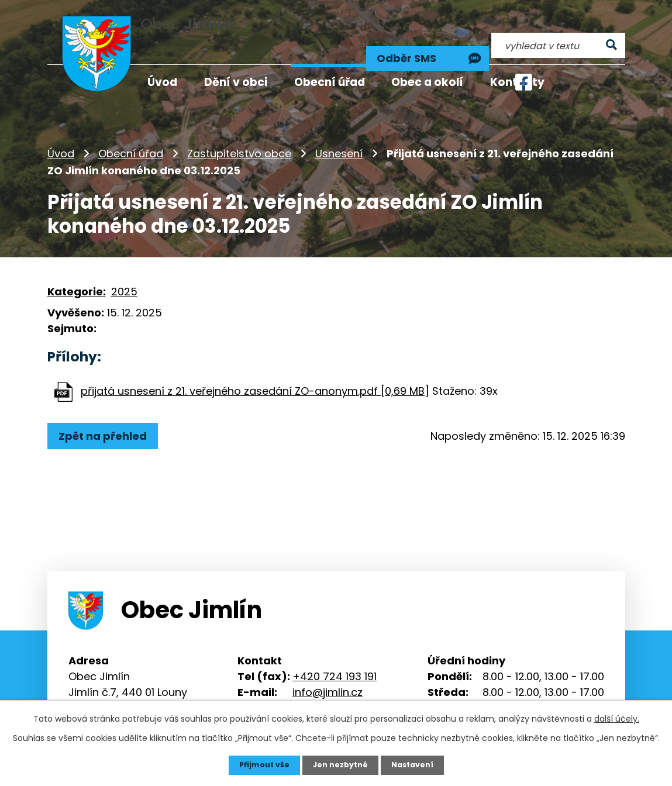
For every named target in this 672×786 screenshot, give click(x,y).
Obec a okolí (427, 82)
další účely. (617, 718)
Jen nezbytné (341, 764)
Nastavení (418, 764)
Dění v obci (236, 82)
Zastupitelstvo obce (239, 131)
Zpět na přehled (107, 414)
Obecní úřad (131, 131)
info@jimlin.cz (328, 670)
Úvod (61, 131)
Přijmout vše (259, 764)
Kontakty (517, 82)
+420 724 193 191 (335, 654)
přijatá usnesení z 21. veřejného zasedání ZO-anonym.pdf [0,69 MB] (255, 369)
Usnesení (339, 131)
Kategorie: (77, 269)
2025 (124, 269)
